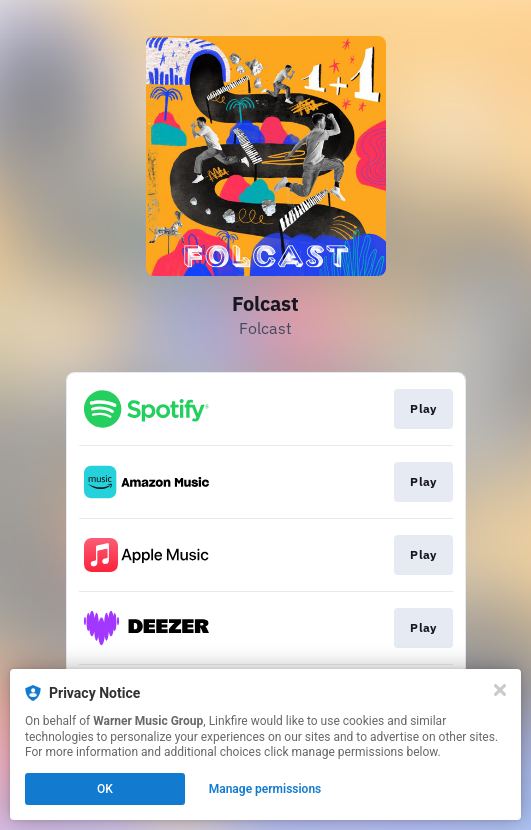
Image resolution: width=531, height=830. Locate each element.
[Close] (500, 690)
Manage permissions (265, 789)
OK (105, 789)
